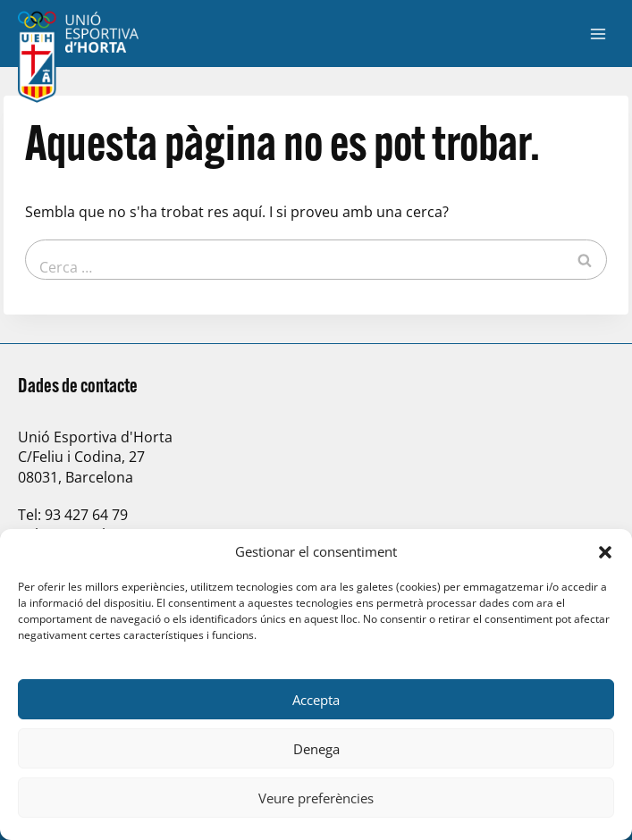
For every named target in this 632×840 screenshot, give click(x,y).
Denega (316, 749)
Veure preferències (316, 798)
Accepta (316, 700)
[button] (605, 552)
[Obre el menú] (598, 34)
